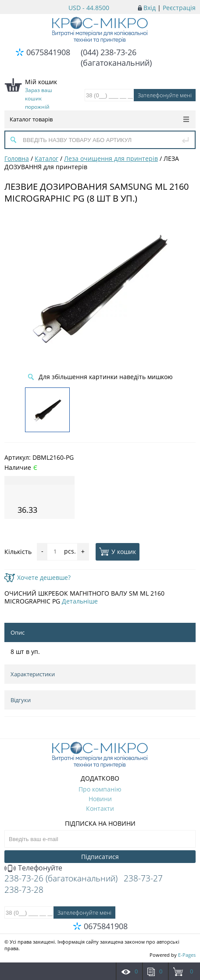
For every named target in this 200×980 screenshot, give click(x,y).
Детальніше (80, 601)
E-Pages (187, 955)
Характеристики (33, 674)
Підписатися (100, 857)
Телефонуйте (33, 868)
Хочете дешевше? (37, 577)
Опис (18, 632)
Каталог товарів (99, 119)
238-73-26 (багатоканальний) (61, 878)
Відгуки (21, 700)
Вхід (150, 8)
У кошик (118, 551)
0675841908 (48, 52)
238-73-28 (24, 890)
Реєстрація (179, 8)
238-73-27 (143, 878)
